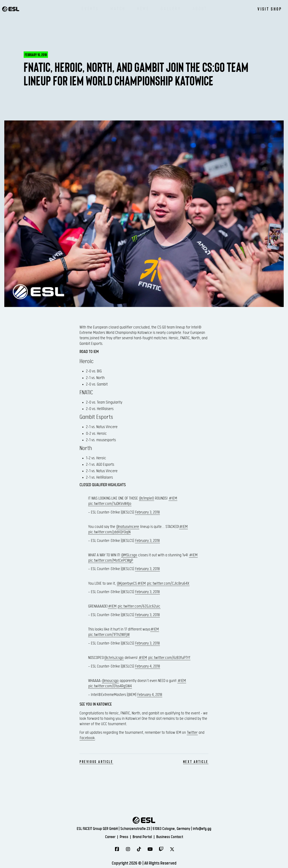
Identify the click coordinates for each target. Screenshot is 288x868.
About (200, 9)
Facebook (87, 738)
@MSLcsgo (129, 555)
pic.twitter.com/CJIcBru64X (168, 584)
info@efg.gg (202, 829)
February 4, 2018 (148, 666)
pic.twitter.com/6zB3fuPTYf (169, 658)
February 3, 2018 (147, 512)
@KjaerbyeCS (127, 584)
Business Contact (174, 837)
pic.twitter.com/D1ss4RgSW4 (110, 686)
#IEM (173, 498)
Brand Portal (143, 837)
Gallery (171, 9)
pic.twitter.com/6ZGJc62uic (139, 606)
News (143, 9)
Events (90, 9)
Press (122, 837)
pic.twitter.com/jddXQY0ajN (109, 532)
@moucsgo (110, 681)
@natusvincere (128, 527)
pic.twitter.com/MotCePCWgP (111, 560)
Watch (118, 9)
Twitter (192, 733)
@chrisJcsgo (114, 658)
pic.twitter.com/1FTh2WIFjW (109, 635)
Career (106, 837)
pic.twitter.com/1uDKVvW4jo (110, 504)
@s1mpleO (146, 498)
